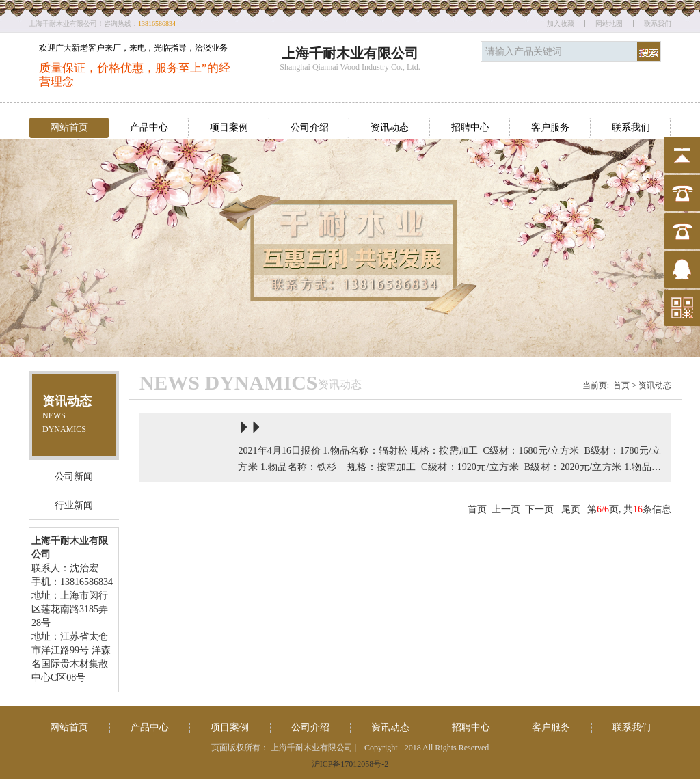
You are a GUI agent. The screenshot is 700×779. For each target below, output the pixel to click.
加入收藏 (561, 24)
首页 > (625, 385)
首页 (477, 509)
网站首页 (69, 127)
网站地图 (609, 24)
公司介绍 (310, 127)
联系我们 (658, 24)
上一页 (506, 509)
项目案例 (229, 127)
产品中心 (149, 127)
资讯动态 (390, 127)
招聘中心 (470, 127)
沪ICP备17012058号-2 (350, 764)
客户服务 (550, 127)
